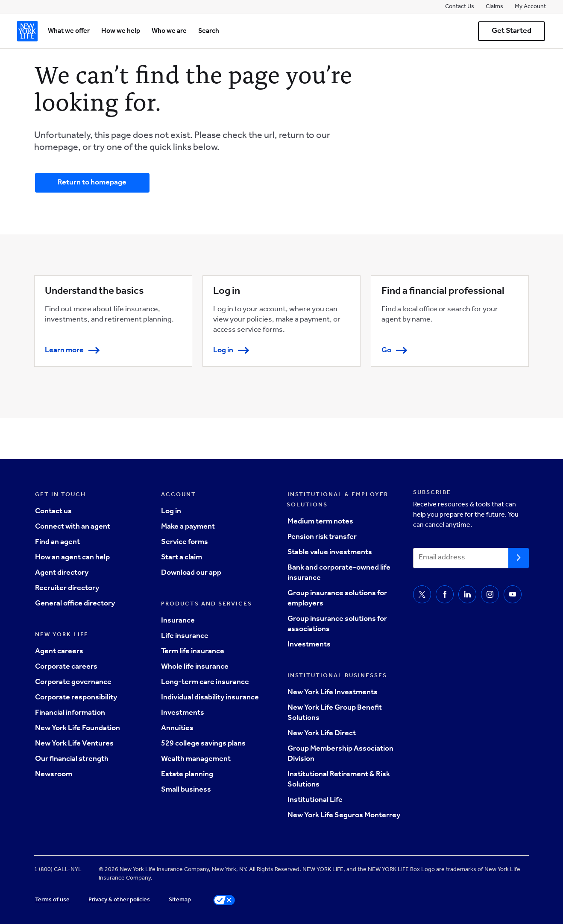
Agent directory (62, 573)
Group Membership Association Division (340, 754)
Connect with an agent (73, 527)
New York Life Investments (333, 693)
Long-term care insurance (205, 683)
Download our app (191, 573)
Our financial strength (72, 760)
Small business (186, 790)
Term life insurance (193, 652)
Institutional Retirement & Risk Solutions (339, 780)
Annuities (177, 729)
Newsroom (54, 775)
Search (209, 32)
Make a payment (188, 527)
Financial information (70, 713)
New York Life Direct (322, 734)
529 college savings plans (203, 744)
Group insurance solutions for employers (337, 599)
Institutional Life (315, 801)
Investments (183, 713)
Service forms (185, 543)
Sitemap (180, 901)
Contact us (53, 512)
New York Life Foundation (78, 729)
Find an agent (57, 543)
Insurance (178, 621)
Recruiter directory (67, 589)
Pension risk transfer (322, 538)
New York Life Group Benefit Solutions (335, 713)
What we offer (69, 32)
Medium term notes (320, 522)
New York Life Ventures (74, 744)
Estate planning (187, 775)
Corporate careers (66, 667)
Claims (494, 7)
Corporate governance (73, 683)
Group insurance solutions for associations (337, 625)
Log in (171, 512)
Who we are (169, 32)
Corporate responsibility (76, 698)
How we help (121, 32)
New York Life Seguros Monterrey (344, 816)
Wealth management (196, 760)
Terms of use (52, 901)
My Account (530, 7)
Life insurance (185, 637)
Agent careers (59, 652)
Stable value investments (330, 553)
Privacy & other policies (119, 901)
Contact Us (460, 7)
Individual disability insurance (210, 698)
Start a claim (182, 558)
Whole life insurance (195, 667)
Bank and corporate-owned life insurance (339, 573)
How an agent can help (72, 558)
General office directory (75, 604)
